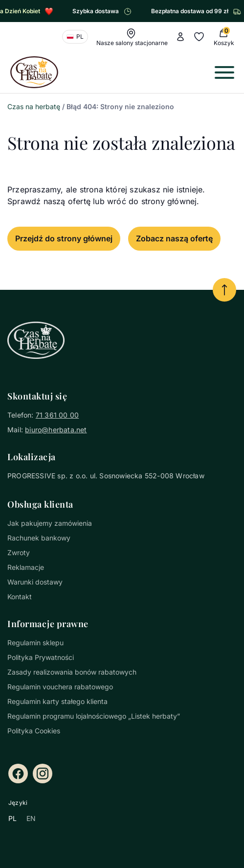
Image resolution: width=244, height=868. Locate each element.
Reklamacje (26, 567)
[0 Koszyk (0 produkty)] (223, 37)
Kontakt (20, 597)
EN (31, 818)
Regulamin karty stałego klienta (57, 701)
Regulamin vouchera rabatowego (60, 687)
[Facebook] (18, 774)
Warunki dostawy (35, 582)
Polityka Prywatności (41, 657)
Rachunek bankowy (39, 538)
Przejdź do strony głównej (64, 238)
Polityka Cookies (34, 731)
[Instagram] (43, 774)
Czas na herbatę (34, 106)
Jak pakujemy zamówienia (50, 523)
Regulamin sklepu (35, 643)
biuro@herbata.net (56, 430)
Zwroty (19, 552)
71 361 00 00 (57, 415)
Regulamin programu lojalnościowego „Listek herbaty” (94, 716)
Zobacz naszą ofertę (174, 238)
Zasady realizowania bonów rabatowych (72, 672)
